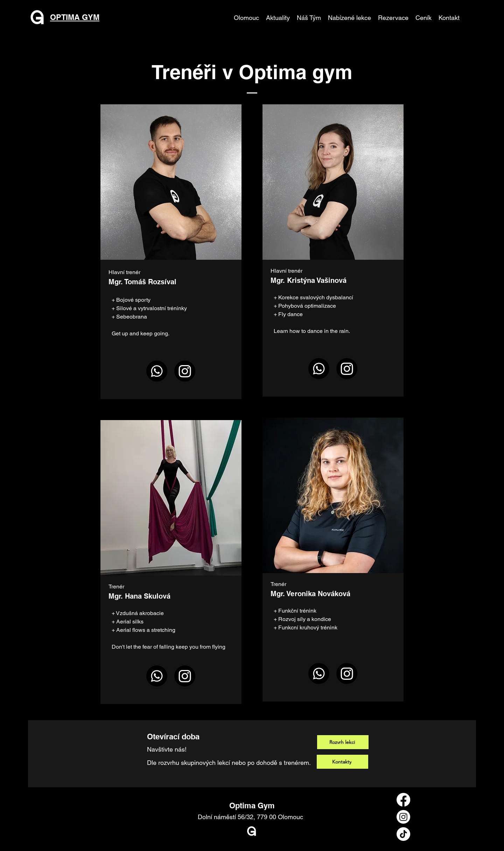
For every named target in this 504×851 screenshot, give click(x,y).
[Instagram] (185, 371)
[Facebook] (403, 800)
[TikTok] (403, 834)
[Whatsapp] (157, 371)
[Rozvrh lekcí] (343, 742)
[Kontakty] (342, 762)
